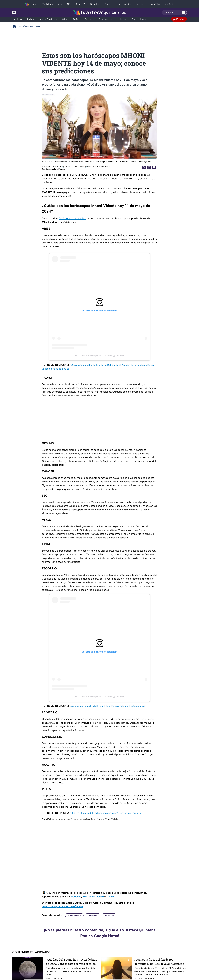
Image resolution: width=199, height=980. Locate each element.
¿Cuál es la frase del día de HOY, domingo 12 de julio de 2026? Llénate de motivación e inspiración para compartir (160, 962)
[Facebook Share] (154, 167)
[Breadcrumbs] (15, 26)
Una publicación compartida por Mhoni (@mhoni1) (99, 356)
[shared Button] (149, 167)
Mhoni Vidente (74, 915)
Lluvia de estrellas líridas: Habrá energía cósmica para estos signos (107, 706)
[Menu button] (25, 13)
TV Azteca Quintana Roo (72, 218)
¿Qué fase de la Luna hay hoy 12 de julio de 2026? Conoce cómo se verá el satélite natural (72, 962)
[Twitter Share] (144, 167)
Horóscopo (93, 915)
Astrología (109, 915)
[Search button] (184, 12)
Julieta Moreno (59, 169)
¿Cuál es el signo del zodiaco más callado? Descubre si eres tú (105, 813)
